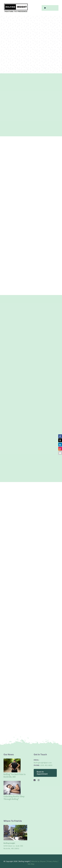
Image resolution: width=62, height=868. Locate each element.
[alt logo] (16, 4)
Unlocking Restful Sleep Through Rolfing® (14, 798)
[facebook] (35, 780)
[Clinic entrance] (15, 826)
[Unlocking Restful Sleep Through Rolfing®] (12, 788)
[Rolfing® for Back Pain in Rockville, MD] (12, 765)
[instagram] (39, 780)
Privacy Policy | (52, 861)
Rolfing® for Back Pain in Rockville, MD (15, 776)
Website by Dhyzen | (39, 861)
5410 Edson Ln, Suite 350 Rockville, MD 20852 (13, 846)
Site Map (31, 864)
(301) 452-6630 (46, 765)
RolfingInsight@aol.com (43, 763)
